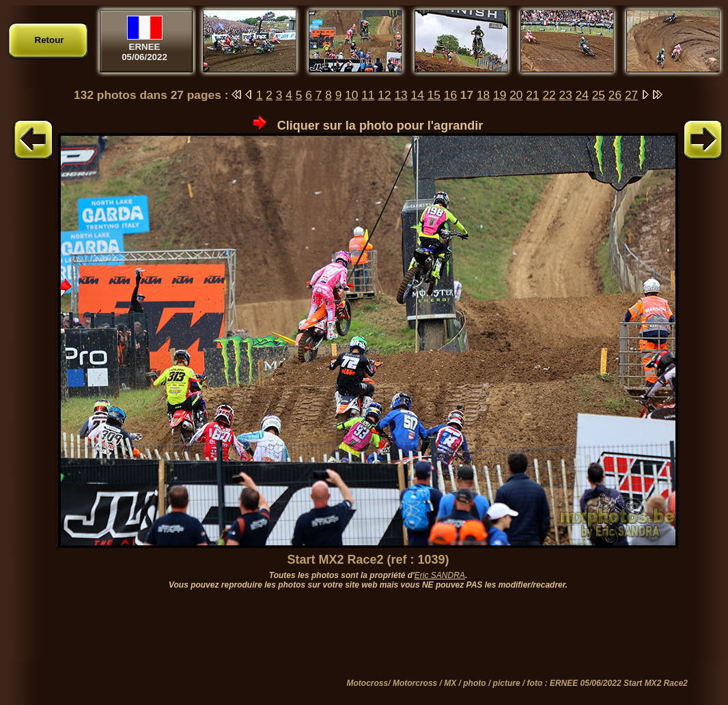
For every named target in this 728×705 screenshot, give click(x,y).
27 (631, 95)
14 (418, 95)
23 (566, 95)
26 (615, 95)
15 (434, 95)
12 (384, 95)
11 (368, 95)
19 (500, 95)
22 (549, 95)
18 (483, 95)
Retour (50, 40)
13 (401, 95)
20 (516, 95)
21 (532, 95)
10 (351, 95)
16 (450, 95)
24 (582, 95)
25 (599, 95)
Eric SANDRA (440, 575)
